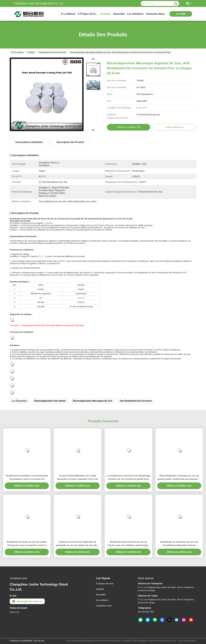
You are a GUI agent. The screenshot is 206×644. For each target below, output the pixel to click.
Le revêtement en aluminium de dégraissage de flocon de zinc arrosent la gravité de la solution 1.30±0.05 (128, 478)
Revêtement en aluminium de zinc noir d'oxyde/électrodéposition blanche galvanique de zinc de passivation (179, 544)
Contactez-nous (104, 606)
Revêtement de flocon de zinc (53, 52)
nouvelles (119, 14)
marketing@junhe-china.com (27, 601)
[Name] (176, 4)
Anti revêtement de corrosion (136, 401)
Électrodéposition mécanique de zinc (93, 401)
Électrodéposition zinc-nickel (50, 401)
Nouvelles (101, 595)
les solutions (135, 14)
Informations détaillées (29, 142)
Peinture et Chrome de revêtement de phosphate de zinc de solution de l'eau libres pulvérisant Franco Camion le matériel (78, 544)
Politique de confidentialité (21, 641)
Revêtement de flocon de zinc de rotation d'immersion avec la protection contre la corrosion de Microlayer (27, 544)
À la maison (68, 14)
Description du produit (70, 142)
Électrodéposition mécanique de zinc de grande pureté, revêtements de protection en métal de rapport (179, 478)
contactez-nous (155, 14)
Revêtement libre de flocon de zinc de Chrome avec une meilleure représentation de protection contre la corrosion (128, 544)
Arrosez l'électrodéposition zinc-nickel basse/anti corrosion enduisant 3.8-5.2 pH (78, 477)
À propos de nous (88, 14)
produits (106, 14)
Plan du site (39, 641)
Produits (31, 52)
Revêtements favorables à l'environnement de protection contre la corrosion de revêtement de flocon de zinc (27, 478)
